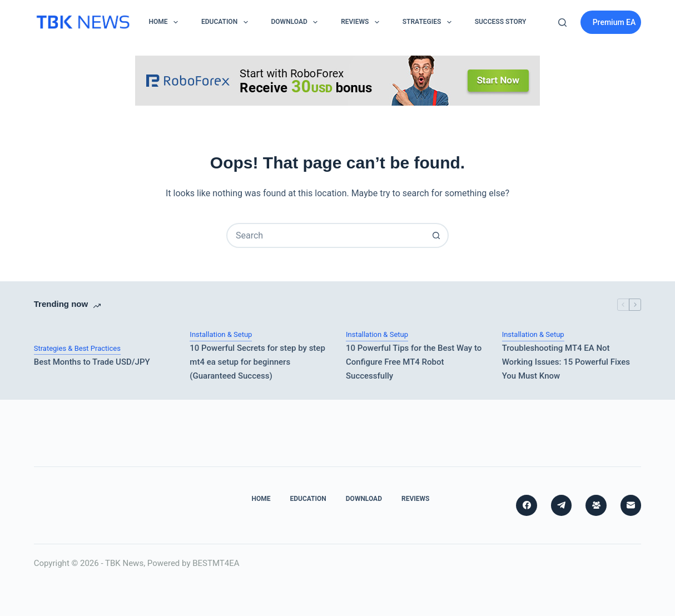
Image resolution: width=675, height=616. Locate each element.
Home (166, 22)
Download (297, 22)
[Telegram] (562, 505)
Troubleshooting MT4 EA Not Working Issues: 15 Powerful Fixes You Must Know (566, 362)
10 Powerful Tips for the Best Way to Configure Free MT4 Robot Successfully (414, 362)
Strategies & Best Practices (77, 348)
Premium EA (614, 22)
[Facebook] (527, 505)
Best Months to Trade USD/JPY (92, 362)
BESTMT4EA (216, 563)
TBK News (124, 563)
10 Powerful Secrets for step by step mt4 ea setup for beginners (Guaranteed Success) (257, 362)
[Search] (562, 23)
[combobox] (326, 235)
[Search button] (436, 235)
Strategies (429, 22)
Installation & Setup (221, 334)
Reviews (362, 22)
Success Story (501, 22)
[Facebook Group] (596, 505)
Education (227, 22)
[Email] (631, 505)
